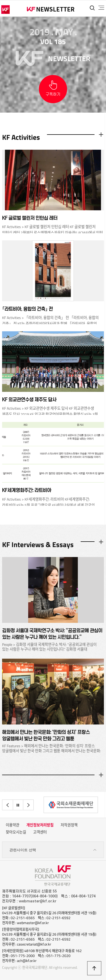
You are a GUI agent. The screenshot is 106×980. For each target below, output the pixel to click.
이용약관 (13, 825)
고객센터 (40, 832)
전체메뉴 (101, 8)
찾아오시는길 (16, 832)
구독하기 (53, 94)
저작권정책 (69, 825)
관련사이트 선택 (53, 850)
